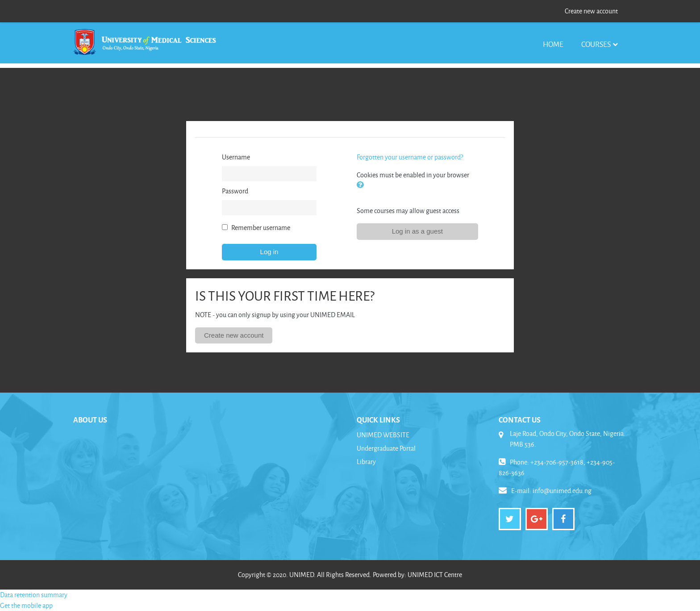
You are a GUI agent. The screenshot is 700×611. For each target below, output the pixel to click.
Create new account (591, 11)
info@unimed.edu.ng (562, 491)
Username (236, 157)
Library (366, 462)
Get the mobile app (26, 605)
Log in (269, 252)
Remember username (261, 228)
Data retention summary (34, 595)
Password (235, 191)
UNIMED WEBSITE (383, 435)
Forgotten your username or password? (410, 157)
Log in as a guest (417, 231)
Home (553, 44)
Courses (596, 44)
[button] (362, 186)
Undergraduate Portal (386, 448)
